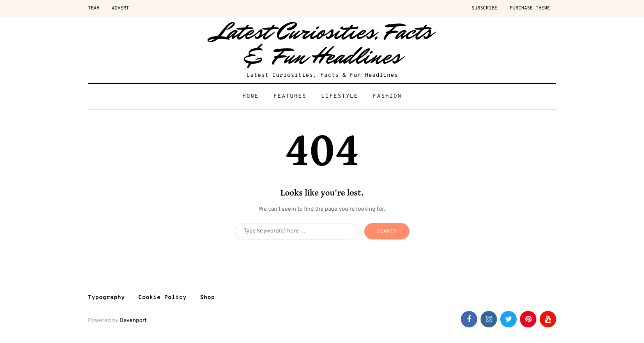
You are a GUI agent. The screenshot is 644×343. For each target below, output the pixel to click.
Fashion (387, 96)
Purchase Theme (530, 8)
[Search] (297, 231)
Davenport (133, 321)
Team (94, 8)
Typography (106, 298)
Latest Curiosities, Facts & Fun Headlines (322, 44)
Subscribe (484, 8)
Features (290, 96)
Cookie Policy (162, 298)
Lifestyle (340, 96)
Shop (207, 298)
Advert (120, 8)
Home (251, 96)
